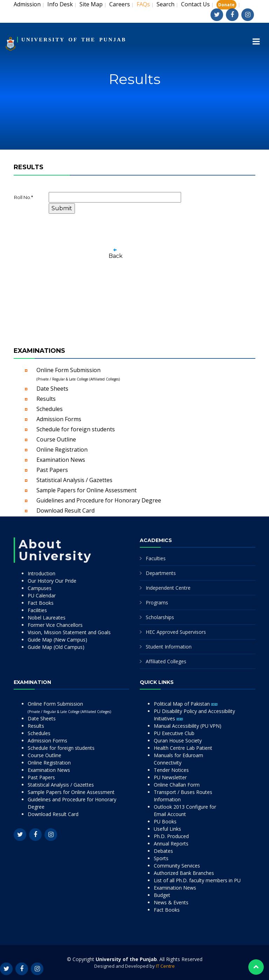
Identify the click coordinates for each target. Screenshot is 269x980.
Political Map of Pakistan (186, 704)
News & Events (171, 902)
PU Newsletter (170, 777)
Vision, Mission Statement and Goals (69, 632)
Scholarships (160, 617)
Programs (157, 602)
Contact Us (195, 4)
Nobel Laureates (47, 618)
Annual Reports (171, 844)
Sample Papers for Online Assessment (87, 490)
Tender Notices (171, 770)
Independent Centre (168, 588)
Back (116, 256)
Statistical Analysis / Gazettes (74, 480)
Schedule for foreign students (76, 429)
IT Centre (165, 966)
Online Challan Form (177, 785)
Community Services (177, 866)
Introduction (42, 573)
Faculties (156, 558)
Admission (27, 4)
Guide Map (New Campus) (57, 640)
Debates (163, 851)
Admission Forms (59, 419)
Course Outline (56, 439)
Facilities (37, 610)
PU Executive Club (174, 733)
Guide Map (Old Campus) (56, 647)
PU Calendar (42, 595)
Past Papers (52, 470)
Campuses (40, 588)
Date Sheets (52, 389)
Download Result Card (65, 510)
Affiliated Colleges (166, 661)
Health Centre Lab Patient (183, 748)
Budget (162, 895)
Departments (161, 573)
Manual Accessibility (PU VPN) (188, 726)
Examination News (61, 460)
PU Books (165, 821)
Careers (120, 4)
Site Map (91, 4)
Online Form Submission (78, 374)
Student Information (169, 647)
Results (46, 399)
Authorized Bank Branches (184, 873)
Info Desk (60, 4)
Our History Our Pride (52, 581)
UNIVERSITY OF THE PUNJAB (74, 40)
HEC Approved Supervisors (176, 632)
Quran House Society (178, 741)
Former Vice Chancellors (55, 625)
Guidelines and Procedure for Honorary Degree (99, 500)
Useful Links (167, 829)
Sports (161, 858)
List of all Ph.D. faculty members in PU (197, 880)
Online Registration (62, 450)
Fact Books (41, 603)
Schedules (50, 409)
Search (165, 4)
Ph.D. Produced (171, 836)
